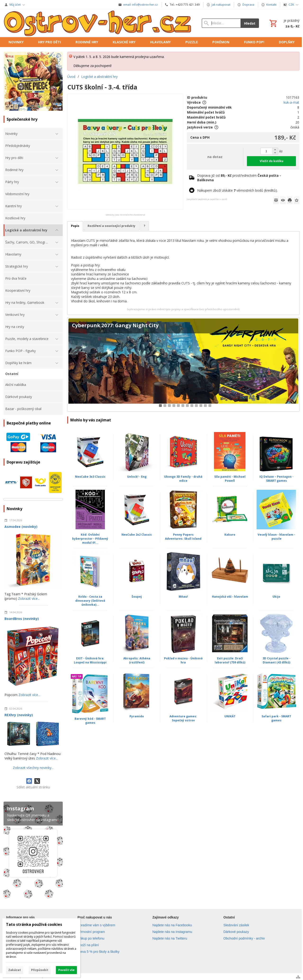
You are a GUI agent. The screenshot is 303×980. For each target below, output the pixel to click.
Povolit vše (66, 970)
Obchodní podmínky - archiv (244, 938)
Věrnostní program (91, 932)
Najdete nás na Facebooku (172, 925)
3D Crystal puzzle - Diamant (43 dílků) (276, 660)
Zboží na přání (88, 945)
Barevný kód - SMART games (90, 721)
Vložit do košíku (272, 161)
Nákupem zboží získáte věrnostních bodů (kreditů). (237, 190)
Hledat (250, 23)
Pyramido (137, 716)
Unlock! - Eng (137, 477)
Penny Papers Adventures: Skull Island (183, 537)
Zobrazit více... (29, 598)
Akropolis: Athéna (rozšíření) (137, 660)
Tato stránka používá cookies (34, 924)
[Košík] (284, 23)
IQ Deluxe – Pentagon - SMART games (276, 479)
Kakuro (230, 535)
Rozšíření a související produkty (111, 226)
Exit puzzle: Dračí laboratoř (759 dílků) (230, 660)
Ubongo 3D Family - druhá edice (183, 479)
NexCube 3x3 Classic (90, 477)
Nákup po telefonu (91, 938)
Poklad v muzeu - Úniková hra (183, 660)
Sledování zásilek (236, 925)
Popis (75, 226)
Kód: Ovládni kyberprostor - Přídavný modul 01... (90, 539)
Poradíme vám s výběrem (96, 925)
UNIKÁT (230, 716)
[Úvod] (98, 23)
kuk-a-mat (291, 102)
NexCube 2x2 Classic (137, 535)
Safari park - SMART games (276, 718)
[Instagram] (33, 851)
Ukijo (276, 597)
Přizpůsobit (40, 970)
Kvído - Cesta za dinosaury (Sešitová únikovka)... (90, 601)
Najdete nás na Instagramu (172, 932)
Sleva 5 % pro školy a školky (98, 952)
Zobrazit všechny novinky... (33, 768)
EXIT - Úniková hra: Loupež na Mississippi (90, 660)
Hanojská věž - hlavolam (230, 597)
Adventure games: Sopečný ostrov (183, 718)
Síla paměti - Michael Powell (230, 479)
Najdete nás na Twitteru (170, 938)
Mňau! (183, 597)
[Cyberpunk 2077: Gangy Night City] (183, 364)
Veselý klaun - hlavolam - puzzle (276, 537)
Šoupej (137, 597)
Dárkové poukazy (236, 932)
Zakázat (15, 970)
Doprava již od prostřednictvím (239, 178)
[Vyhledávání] (221, 23)
